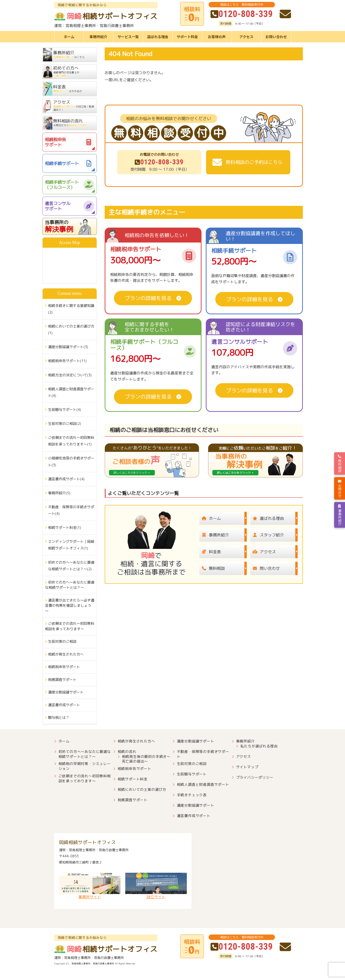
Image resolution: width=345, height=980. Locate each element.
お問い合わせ (276, 37)
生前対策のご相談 (62, 641)
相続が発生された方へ (66, 654)
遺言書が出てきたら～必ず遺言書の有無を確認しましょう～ (70, 606)
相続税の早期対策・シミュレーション (85, 766)
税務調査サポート (62, 680)
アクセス (246, 37)
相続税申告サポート (64, 667)
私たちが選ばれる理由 (259, 746)
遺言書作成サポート (64, 705)
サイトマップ (247, 767)
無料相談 (212, 568)
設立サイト (156, 886)
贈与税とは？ (59, 717)
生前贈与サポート (192, 774)
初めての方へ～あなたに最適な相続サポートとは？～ (70, 585)
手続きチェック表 (192, 795)
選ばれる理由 (158, 37)
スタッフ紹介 (267, 535)
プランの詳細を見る (148, 298)
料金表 (210, 552)
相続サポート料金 (133, 779)
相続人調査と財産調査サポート (203, 784)
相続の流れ (127, 752)
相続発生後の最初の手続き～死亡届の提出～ (146, 759)
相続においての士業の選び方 (142, 789)
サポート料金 (187, 37)
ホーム (69, 37)
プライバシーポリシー (255, 777)
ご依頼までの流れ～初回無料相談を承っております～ (70, 626)
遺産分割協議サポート (66, 692)
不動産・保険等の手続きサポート (203, 754)
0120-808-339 (242, 14)
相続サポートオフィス (106, 16)
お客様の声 (217, 37)
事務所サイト (90, 886)
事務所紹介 (98, 37)
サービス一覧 (128, 37)
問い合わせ (265, 568)
